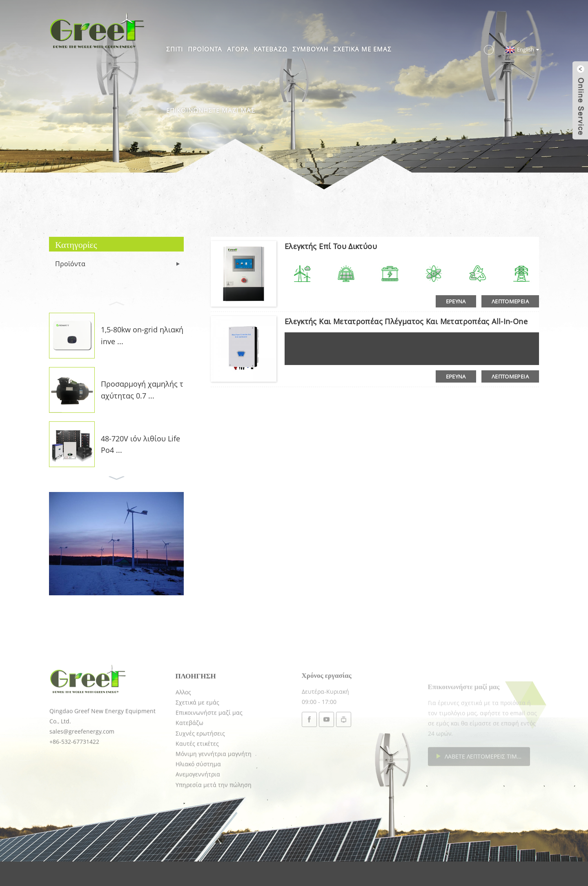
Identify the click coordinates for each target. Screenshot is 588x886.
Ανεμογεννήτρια (198, 805)
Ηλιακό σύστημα (198, 794)
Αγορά (238, 49)
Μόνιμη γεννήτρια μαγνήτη (214, 784)
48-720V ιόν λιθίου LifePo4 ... (140, 444)
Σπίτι (175, 49)
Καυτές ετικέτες (197, 774)
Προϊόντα (205, 49)
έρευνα (456, 301)
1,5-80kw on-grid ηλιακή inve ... (142, 335)
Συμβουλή (310, 49)
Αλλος (183, 722)
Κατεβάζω (271, 49)
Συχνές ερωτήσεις (200, 763)
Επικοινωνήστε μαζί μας (211, 110)
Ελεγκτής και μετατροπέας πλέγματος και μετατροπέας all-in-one (406, 321)
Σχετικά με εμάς (362, 49)
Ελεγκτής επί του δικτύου (331, 246)
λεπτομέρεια (510, 301)
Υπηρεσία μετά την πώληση (214, 815)
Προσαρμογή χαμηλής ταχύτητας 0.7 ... (142, 390)
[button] (116, 303)
